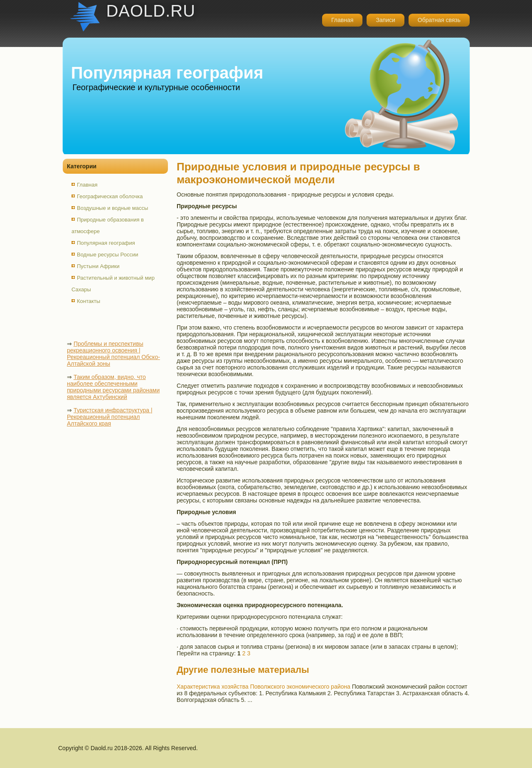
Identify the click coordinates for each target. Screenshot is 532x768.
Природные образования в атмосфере (108, 225)
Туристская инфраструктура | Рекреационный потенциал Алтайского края (110, 417)
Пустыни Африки (98, 266)
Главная (342, 20)
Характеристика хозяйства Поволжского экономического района (264, 687)
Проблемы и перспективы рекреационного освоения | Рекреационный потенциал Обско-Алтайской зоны (113, 354)
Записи (385, 20)
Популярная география (106, 243)
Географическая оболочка (110, 196)
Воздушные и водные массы (112, 208)
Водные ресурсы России (107, 255)
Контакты (89, 301)
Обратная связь (439, 20)
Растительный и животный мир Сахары (113, 284)
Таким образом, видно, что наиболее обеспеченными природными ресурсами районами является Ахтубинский (113, 387)
